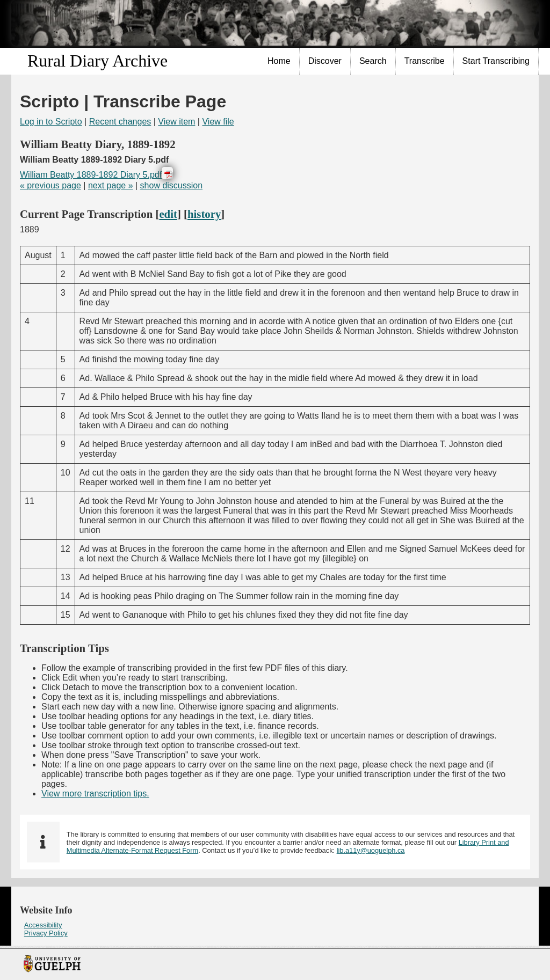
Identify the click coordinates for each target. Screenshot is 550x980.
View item (176, 122)
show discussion (172, 185)
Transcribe (425, 61)
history (204, 214)
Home (279, 61)
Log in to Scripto (51, 122)
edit (168, 214)
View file (218, 122)
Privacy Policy (46, 933)
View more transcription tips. (95, 793)
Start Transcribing (496, 61)
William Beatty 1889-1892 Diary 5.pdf (91, 175)
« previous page (50, 185)
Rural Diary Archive (97, 61)
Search (373, 61)
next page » (111, 185)
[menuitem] (279, 61)
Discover (325, 61)
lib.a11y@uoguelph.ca (371, 850)
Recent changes (120, 122)
